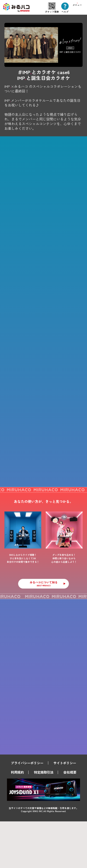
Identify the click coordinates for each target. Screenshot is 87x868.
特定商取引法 (44, 819)
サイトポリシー (65, 809)
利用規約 (17, 819)
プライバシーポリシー (27, 809)
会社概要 (70, 819)
